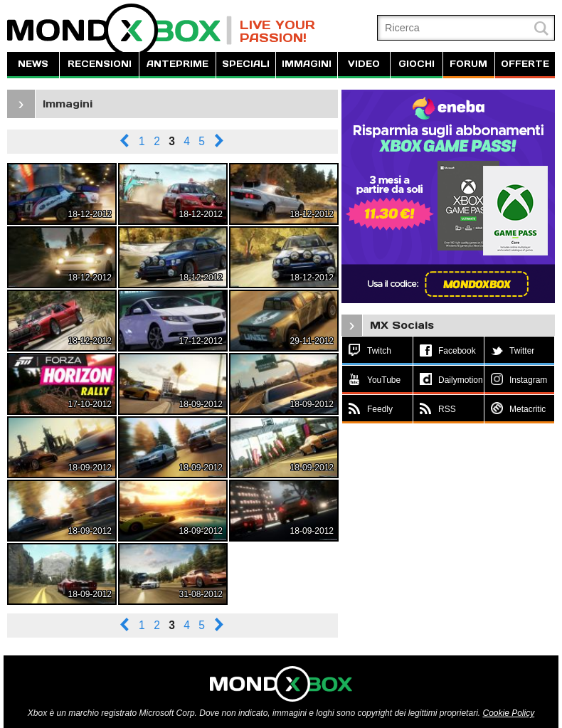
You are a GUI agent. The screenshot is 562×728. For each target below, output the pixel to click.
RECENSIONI (100, 64)
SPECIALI (246, 64)
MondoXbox (120, 30)
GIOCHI (417, 64)
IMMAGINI (307, 64)
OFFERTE (525, 64)
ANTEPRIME (177, 64)
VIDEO (364, 64)
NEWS (33, 64)
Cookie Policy (508, 713)
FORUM (468, 64)
